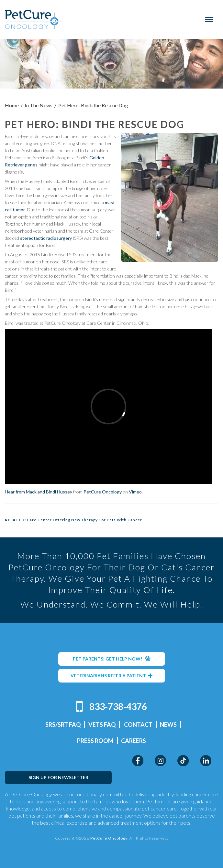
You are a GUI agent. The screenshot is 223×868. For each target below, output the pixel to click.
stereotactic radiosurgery (46, 238)
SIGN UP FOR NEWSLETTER (58, 777)
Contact (138, 725)
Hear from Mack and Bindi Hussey (39, 492)
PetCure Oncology (34, 19)
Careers (134, 741)
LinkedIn (206, 761)
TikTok (183, 761)
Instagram (160, 761)
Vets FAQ (102, 725)
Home (12, 105)
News (168, 725)
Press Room (95, 741)
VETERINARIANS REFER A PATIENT (112, 676)
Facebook (138, 761)
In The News (39, 105)
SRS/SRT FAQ (63, 725)
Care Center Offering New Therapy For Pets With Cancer (84, 520)
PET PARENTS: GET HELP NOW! (112, 659)
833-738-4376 (118, 706)
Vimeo (135, 492)
